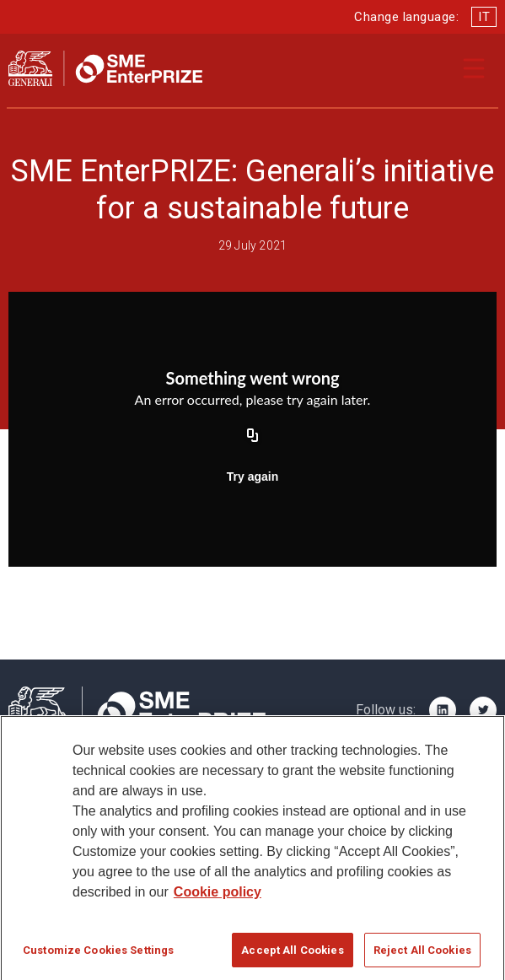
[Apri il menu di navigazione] (474, 68)
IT (484, 17)
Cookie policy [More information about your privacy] (218, 906)
